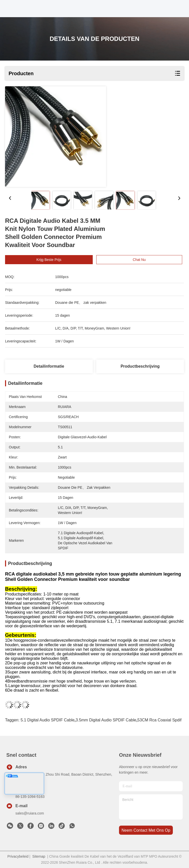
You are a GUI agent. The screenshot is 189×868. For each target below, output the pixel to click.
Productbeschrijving (140, 366)
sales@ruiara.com (30, 813)
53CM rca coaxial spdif (159, 720)
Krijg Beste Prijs (54, 260)
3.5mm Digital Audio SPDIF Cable (106, 720)
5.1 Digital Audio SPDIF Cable (47, 720)
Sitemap (39, 856)
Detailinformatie (49, 366)
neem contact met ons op (146, 830)
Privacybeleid (18, 856)
